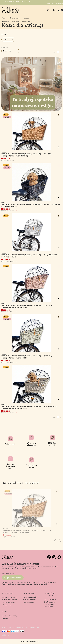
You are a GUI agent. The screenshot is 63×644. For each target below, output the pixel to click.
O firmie (5, 618)
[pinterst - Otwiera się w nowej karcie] (49, 557)
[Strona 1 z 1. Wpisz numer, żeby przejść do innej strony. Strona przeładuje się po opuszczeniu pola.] (58, 52)
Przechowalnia (28, 602)
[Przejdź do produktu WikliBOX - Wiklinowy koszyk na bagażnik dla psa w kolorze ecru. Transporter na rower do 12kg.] (32, 384)
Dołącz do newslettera (13, 578)
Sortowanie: (5, 47)
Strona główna (5, 22)
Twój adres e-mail (8, 573)
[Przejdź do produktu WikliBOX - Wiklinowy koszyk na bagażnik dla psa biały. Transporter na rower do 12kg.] (32, 232)
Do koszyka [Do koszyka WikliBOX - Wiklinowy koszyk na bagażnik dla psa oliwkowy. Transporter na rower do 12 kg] (58, 349)
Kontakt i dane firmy (9, 616)
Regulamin (27, 582)
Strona (54, 52)
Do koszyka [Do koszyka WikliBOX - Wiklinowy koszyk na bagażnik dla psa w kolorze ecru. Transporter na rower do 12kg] (58, 400)
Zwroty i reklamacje (9, 602)
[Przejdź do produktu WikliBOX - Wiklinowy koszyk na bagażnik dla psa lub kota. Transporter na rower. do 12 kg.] (32, 131)
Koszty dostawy (50, 602)
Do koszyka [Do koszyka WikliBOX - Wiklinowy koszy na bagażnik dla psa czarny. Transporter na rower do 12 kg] (58, 198)
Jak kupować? (7, 605)
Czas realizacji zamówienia (49, 605)
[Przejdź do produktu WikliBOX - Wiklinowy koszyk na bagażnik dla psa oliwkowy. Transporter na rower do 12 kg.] (32, 333)
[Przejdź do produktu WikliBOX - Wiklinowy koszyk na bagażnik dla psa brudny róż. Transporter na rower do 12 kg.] (32, 283)
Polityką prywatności (40, 584)
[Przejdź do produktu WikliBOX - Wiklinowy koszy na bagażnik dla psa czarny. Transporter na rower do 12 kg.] (32, 182)
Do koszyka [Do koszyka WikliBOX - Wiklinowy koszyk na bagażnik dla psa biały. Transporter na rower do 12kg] (58, 248)
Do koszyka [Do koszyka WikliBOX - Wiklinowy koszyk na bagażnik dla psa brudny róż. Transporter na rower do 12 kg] (58, 299)
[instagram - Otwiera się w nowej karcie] (54, 557)
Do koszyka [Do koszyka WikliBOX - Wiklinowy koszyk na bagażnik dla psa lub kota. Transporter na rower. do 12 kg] (58, 147)
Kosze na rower (15, 22)
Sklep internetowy (30, 641)
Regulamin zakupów (9, 597)
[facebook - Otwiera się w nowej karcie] (59, 557)
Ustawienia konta (29, 600)
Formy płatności (50, 599)
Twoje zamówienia (30, 597)
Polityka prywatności (9, 600)
